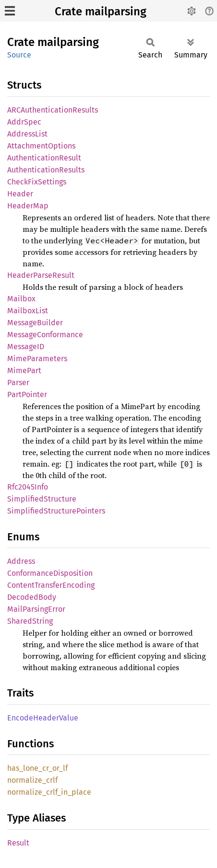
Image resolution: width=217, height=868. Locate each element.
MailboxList (28, 311)
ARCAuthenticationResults (53, 110)
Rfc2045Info (28, 487)
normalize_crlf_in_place (49, 792)
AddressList (27, 134)
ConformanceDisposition (50, 573)
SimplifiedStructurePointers (56, 511)
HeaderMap (28, 206)
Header (20, 194)
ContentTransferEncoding (51, 585)
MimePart (24, 371)
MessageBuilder (35, 323)
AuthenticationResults (46, 170)
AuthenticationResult (44, 158)
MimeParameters (37, 359)
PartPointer (27, 394)
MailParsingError (36, 609)
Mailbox (21, 299)
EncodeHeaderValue (43, 718)
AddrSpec (24, 122)
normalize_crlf (32, 780)
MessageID (26, 347)
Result (18, 843)
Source (19, 55)
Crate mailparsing (101, 11)
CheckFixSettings (37, 182)
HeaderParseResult (41, 275)
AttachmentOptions (41, 146)
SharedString (30, 621)
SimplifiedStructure (42, 499)
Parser (18, 383)
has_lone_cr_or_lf (37, 768)
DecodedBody (32, 597)
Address (21, 561)
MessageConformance (45, 335)
